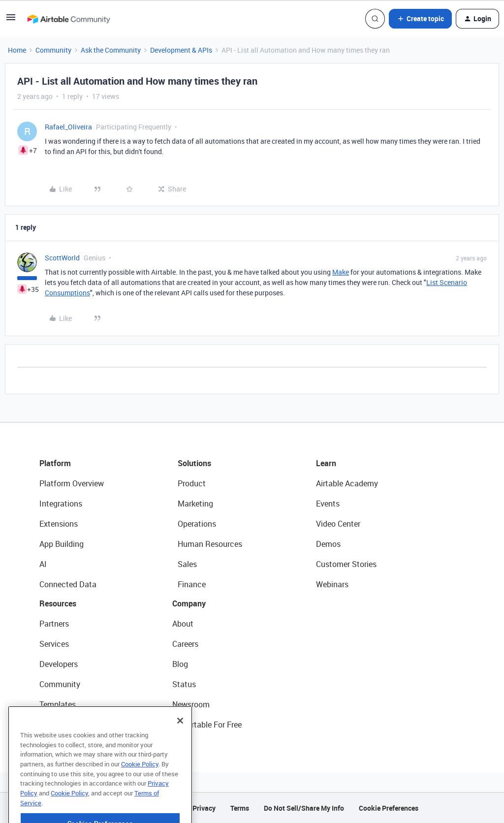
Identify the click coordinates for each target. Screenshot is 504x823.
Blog (180, 664)
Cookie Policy (140, 774)
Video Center (338, 524)
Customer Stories (346, 564)
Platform (55, 463)
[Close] (180, 731)
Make (341, 272)
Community (53, 50)
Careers (185, 644)
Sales (187, 564)
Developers (59, 664)
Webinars (332, 584)
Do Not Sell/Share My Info (304, 808)
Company (189, 603)
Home (17, 50)
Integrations (61, 504)
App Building (62, 544)
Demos (328, 544)
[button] (11, 20)
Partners (54, 624)
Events (328, 504)
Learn (326, 463)
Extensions (59, 524)
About (183, 624)
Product (192, 483)
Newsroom (191, 704)
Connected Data (68, 584)
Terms (240, 808)
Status (184, 684)
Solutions (194, 463)
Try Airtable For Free (207, 725)
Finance (192, 584)
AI (43, 564)
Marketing (195, 504)
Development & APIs (181, 50)
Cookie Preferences (389, 808)
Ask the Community (111, 50)
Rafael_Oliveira (68, 127)
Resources (58, 603)
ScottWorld (62, 258)
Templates (58, 704)
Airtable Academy (347, 483)
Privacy (204, 808)
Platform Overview (72, 483)
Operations (197, 524)
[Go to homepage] (68, 19)
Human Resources (210, 544)
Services (54, 644)
